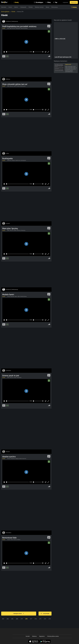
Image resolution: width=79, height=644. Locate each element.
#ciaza (9, 296)
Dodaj (17, 2)
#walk (21, 459)
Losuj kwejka (45, 614)
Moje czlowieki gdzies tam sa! (15, 84)
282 (8, 619)
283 (3, 619)
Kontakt (28, 636)
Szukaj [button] (75, 7)
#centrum (19, 230)
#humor (12, 86)
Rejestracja (74, 2)
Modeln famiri (8, 294)
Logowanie (65, 2)
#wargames (18, 28)
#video (18, 86)
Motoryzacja (55, 7)
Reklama (34, 636)
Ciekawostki (23, 7)
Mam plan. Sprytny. (10, 228)
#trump (14, 28)
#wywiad (12, 296)
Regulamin (42, 636)
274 (45, 619)
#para (16, 296)
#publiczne (18, 160)
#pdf (11, 28)
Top (56, 2)
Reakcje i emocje (39, 7)
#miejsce (13, 160)
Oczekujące (39, 2)
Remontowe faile (9, 538)
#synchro (24, 459)
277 (31, 619)
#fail (12, 540)
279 (22, 619)
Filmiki (13, 12)
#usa (8, 28)
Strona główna (5, 12)
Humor (10, 7)
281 (12, 619)
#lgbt (19, 296)
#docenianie (23, 86)
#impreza (13, 459)
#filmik (19, 540)
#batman (9, 160)
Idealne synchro (9, 457)
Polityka (31, 7)
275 (40, 619)
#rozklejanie (23, 160)
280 (17, 619)
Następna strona (19, 614)
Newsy (47, 7)
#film (8, 86)
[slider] (17, 52)
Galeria (16, 7)
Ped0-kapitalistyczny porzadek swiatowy (19, 26)
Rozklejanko (8, 158)
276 (36, 619)
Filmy (49, 2)
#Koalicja (23, 230)
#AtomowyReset (24, 28)
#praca (15, 86)
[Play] (4, 52)
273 (50, 619)
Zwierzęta (4, 7)
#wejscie (17, 459)
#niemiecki (19, 377)
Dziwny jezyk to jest (11, 376)
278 (26, 619)
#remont (15, 540)
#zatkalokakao (24, 296)
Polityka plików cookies (53, 636)
